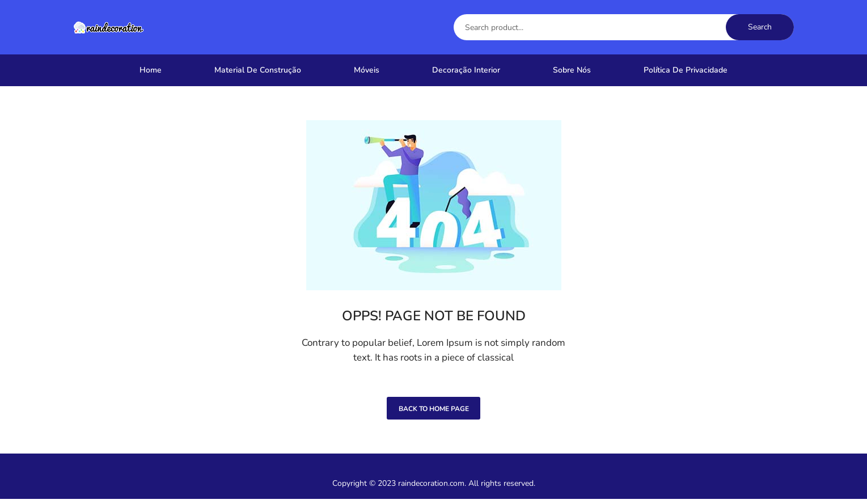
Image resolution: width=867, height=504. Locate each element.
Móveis (367, 70)
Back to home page (434, 414)
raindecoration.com (431, 488)
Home (151, 70)
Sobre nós (572, 70)
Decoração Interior (466, 70)
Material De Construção (258, 70)
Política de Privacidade (686, 70)
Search (760, 27)
